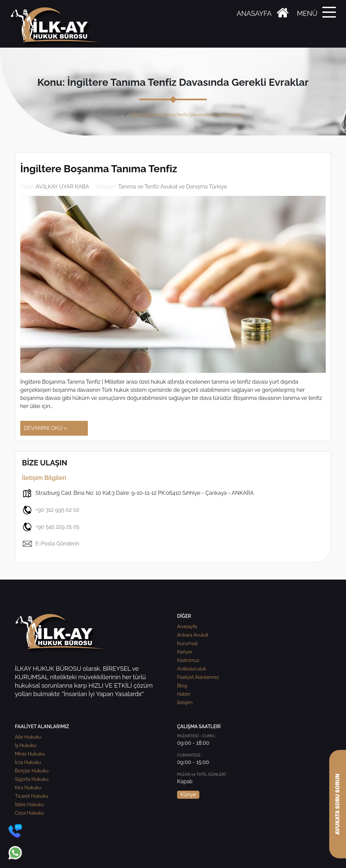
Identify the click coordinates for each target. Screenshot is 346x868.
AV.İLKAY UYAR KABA (62, 187)
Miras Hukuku (30, 754)
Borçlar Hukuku (32, 771)
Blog (182, 686)
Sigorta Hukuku (32, 779)
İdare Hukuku (29, 805)
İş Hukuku (26, 745)
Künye (188, 795)
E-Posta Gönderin (51, 544)
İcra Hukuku (28, 762)
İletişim (185, 703)
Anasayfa (112, 115)
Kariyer (185, 652)
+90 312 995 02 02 (51, 510)
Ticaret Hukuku (31, 796)
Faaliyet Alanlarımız (198, 677)
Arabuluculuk (192, 669)
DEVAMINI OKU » (45, 428)
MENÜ (307, 14)
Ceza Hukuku (29, 813)
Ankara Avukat (193, 635)
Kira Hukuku (28, 788)
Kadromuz (188, 660)
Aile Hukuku (28, 737)
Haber (184, 694)
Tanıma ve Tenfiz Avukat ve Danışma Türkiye (173, 187)
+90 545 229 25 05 (51, 527)
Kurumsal (187, 643)
